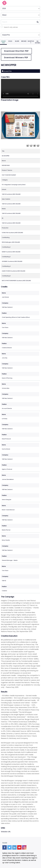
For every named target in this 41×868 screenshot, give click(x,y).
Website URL (6, 832)
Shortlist (31, 42)
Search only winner (11, 27)
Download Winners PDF (16, 58)
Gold (10, 41)
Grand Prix (3, 42)
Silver (17, 41)
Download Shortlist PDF (16, 51)
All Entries (38, 42)
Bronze (24, 41)
